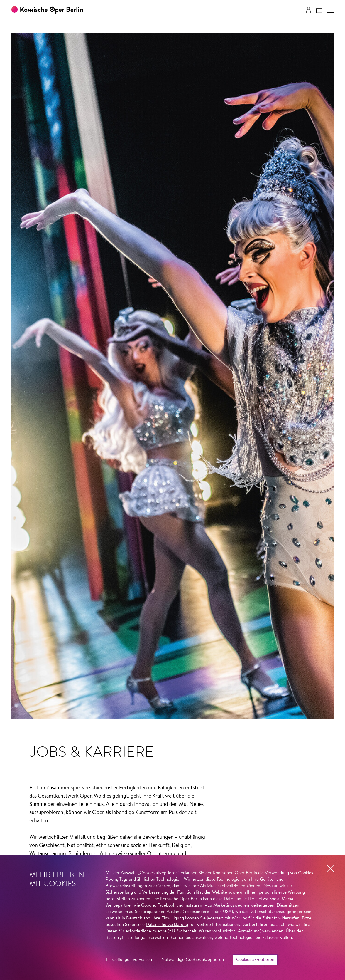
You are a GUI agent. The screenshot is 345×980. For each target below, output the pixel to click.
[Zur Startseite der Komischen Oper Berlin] (47, 10)
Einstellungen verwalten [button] (129, 960)
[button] (330, 10)
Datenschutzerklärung (167, 925)
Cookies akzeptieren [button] (255, 960)
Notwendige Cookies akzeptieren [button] (193, 960)
